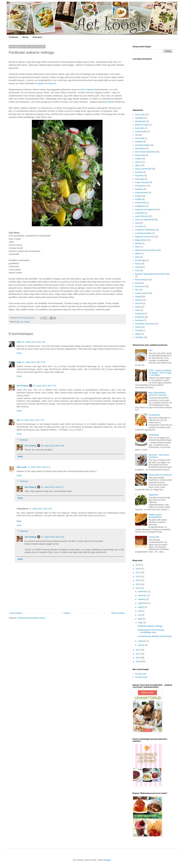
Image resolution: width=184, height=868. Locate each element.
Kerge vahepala (142, 182)
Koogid (138, 196)
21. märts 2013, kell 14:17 (53, 487)
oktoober (142, 599)
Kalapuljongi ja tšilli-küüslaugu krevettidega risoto (151, 631)
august (141, 607)
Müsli (137, 257)
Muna (138, 247)
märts (141, 623)
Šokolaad (139, 320)
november (143, 596)
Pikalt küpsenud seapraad (160, 475)
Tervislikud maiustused (145, 324)
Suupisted (139, 314)
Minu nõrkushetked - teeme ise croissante (158, 394)
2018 (138, 569)
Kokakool (139, 189)
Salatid (27, 322)
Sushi (138, 310)
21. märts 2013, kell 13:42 (41, 509)
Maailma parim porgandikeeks (155, 516)
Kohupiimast (141, 186)
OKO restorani (87, 90)
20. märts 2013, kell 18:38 (53, 446)
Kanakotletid (154, 415)
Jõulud (138, 162)
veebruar (142, 641)
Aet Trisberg (22, 386)
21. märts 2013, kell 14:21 (53, 537)
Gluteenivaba (141, 132)
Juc (18, 420)
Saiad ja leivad (142, 293)
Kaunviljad (140, 179)
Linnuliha (139, 226)
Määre (138, 254)
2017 (138, 573)
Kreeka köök (141, 203)
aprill (140, 619)
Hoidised (139, 142)
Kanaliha (139, 172)
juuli (140, 611)
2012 (138, 650)
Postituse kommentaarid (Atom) (31, 618)
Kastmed (139, 176)
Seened (138, 300)
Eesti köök (140, 128)
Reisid (138, 283)
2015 (138, 580)
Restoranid (140, 286)
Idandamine (140, 148)
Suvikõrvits (140, 317)
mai (140, 615)
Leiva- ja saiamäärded (145, 220)
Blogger (107, 860)
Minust (25, 37)
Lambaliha (140, 213)
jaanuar (142, 645)
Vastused (24, 440)
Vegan (138, 334)
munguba (40, 83)
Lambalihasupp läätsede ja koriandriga (155, 636)
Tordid (138, 327)
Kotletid (138, 199)
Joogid (138, 159)
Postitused (13, 37)
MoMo (111, 102)
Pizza (137, 270)
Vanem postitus (118, 613)
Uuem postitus (16, 613)
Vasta (19, 353)
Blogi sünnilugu (142, 125)
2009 (138, 662)
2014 (138, 584)
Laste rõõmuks (142, 216)
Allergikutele (140, 121)
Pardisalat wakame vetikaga (150, 626)
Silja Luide (22, 467)
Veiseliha (139, 337)
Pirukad (138, 267)
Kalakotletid (154, 435)
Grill (137, 135)
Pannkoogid (140, 260)
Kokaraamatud (142, 193)
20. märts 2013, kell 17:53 (33, 420)
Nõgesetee (153, 495)
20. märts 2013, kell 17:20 (45, 386)
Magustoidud (141, 240)
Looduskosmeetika (143, 233)
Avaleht (67, 613)
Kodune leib (154, 537)
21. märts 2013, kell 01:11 (39, 467)
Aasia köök (140, 115)
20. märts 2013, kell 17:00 (34, 342)
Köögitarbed (140, 206)
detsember (143, 592)
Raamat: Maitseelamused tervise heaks (152, 274)
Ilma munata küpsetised (146, 152)
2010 (138, 658)
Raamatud (37, 37)
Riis (137, 290)
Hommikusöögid (142, 145)
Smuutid (139, 303)
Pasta (138, 264)
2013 (138, 588)
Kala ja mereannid (143, 169)
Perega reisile (141, 677)
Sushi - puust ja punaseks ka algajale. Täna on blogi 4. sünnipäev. (160, 373)
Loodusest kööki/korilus (145, 230)
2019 (138, 565)
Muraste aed (141, 674)
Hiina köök (140, 138)
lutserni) (52, 83)
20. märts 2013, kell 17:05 (34, 362)
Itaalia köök (140, 155)
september (143, 603)
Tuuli (19, 342)
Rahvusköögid (141, 280)
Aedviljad (139, 118)
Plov (151, 350)
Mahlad (138, 243)
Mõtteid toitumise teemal (146, 250)
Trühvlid (139, 331)
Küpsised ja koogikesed (146, 209)
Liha (21, 322)
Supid (138, 307)
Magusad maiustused (145, 237)
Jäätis (138, 165)
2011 (138, 654)
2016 (138, 577)
